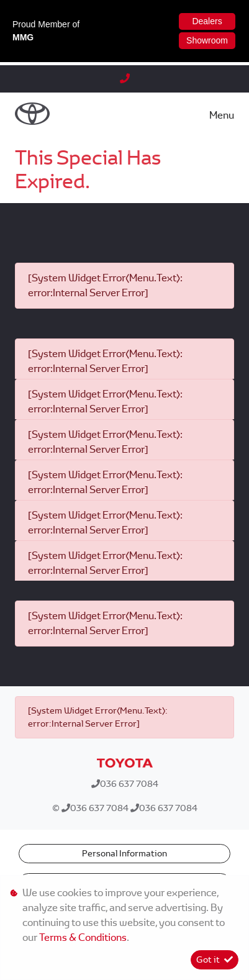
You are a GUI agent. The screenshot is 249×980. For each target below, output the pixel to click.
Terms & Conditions (83, 937)
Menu (222, 115)
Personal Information (124, 853)
